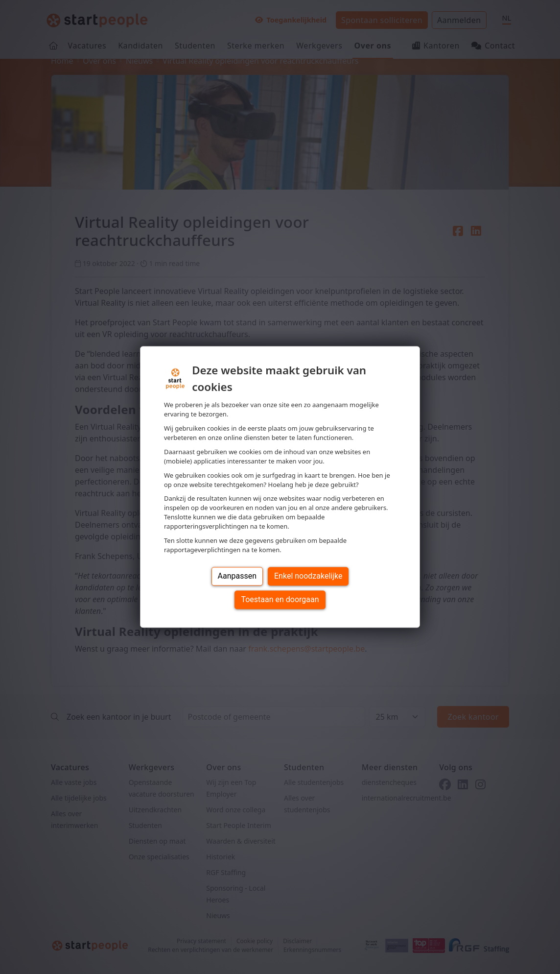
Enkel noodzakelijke (308, 576)
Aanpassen (237, 576)
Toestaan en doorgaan (280, 600)
